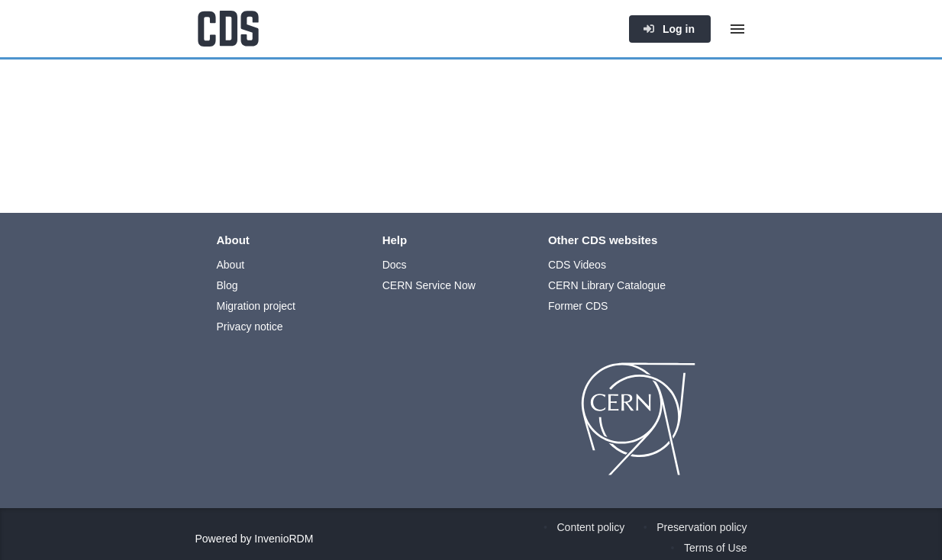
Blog (227, 285)
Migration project (256, 306)
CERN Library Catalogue (607, 285)
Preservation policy (702, 527)
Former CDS (578, 306)
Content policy (591, 527)
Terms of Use (715, 548)
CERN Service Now (429, 285)
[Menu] (737, 29)
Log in (669, 29)
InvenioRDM (284, 539)
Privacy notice (250, 327)
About (231, 265)
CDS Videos (577, 265)
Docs (395, 265)
